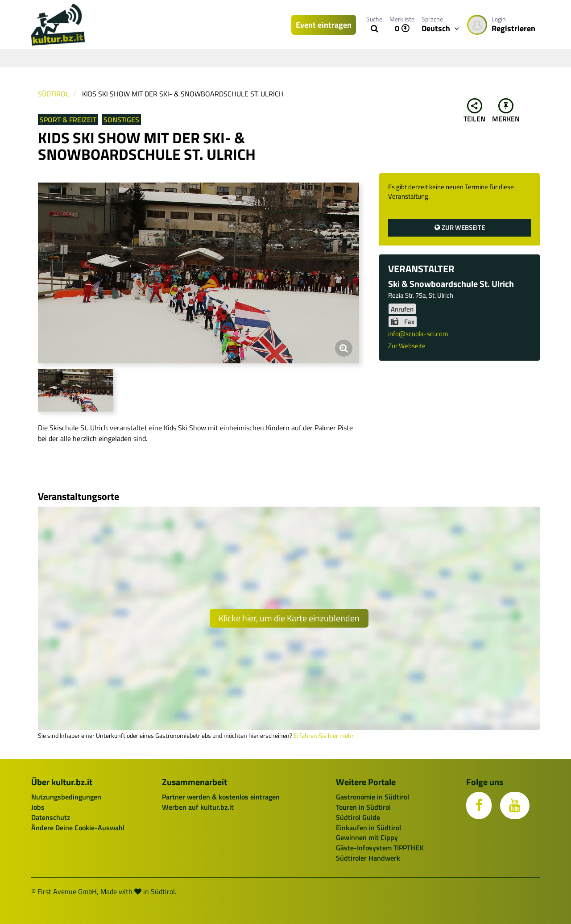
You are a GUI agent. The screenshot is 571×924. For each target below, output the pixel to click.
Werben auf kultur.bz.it (198, 807)
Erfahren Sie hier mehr (324, 736)
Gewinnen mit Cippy (367, 837)
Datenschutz (51, 817)
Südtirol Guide (358, 817)
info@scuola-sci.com (418, 334)
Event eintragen (324, 25)
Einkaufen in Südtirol (368, 828)
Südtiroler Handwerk (368, 858)
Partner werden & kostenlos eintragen (221, 797)
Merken (506, 111)
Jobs (38, 807)
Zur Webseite (460, 227)
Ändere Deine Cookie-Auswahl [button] (78, 828)
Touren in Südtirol (363, 807)
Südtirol (54, 94)
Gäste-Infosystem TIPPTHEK (380, 848)
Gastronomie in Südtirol (372, 797)
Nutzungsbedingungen (66, 797)
